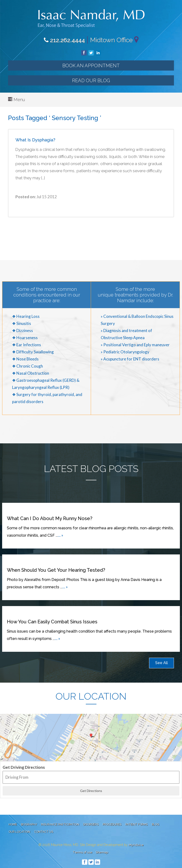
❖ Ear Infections (27, 345)
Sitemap (102, 852)
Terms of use (83, 852)
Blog (155, 824)
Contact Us (44, 832)
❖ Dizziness (23, 331)
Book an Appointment (91, 66)
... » (61, 535)
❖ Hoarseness (25, 338)
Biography (29, 824)
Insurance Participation (60, 824)
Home (13, 824)
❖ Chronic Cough (27, 366)
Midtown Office (111, 40)
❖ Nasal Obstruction (31, 373)
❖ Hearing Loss (26, 316)
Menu (16, 100)
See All (162, 663)
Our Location (19, 832)
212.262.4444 (64, 40)
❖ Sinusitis (22, 323)
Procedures (112, 824)
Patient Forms (136, 824)
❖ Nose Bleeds (25, 359)
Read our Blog (91, 81)
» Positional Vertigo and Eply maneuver (135, 345)
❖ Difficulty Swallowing (33, 352)
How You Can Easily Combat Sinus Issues (52, 622)
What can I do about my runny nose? (50, 518)
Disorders (91, 824)
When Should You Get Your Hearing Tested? (56, 570)
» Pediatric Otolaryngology (125, 352)
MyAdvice (136, 845)
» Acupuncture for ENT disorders (130, 359)
